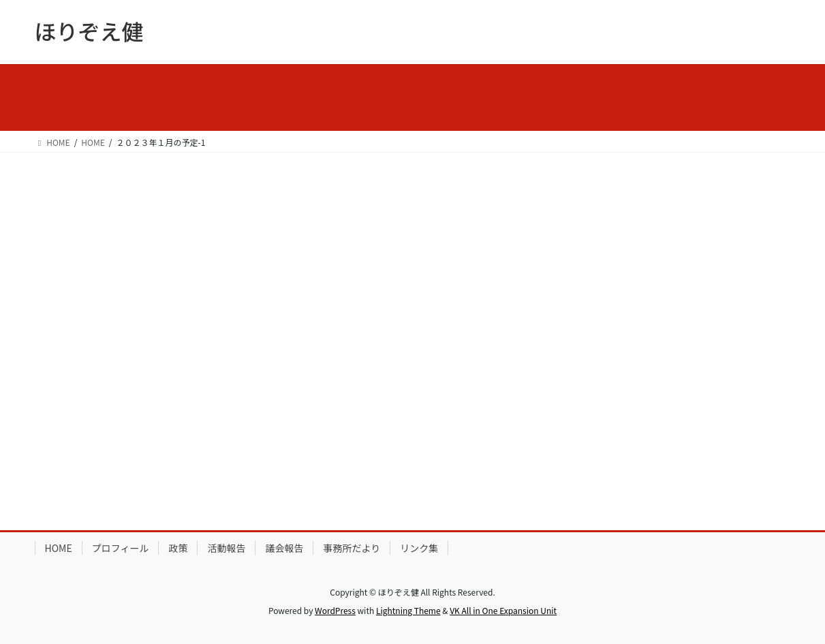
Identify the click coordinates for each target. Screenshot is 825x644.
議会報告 (284, 548)
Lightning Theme (408, 610)
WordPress (335, 610)
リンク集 (419, 548)
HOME (59, 548)
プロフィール (121, 548)
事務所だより (352, 548)
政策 (178, 548)
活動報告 (226, 548)
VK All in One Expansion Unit (503, 610)
